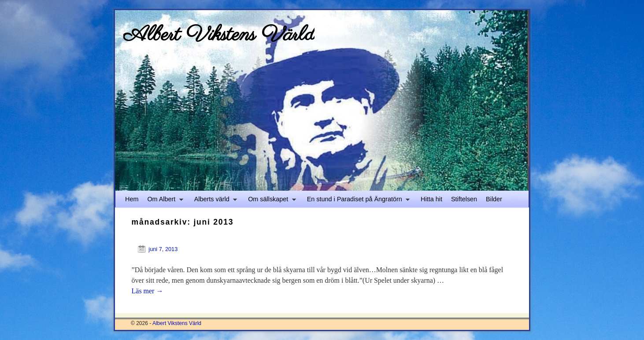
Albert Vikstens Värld (219, 35)
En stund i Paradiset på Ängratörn (356, 201)
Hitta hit (431, 199)
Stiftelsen (464, 199)
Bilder (494, 199)
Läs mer (148, 291)
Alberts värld (213, 201)
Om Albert (163, 201)
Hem (132, 199)
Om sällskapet (270, 201)
